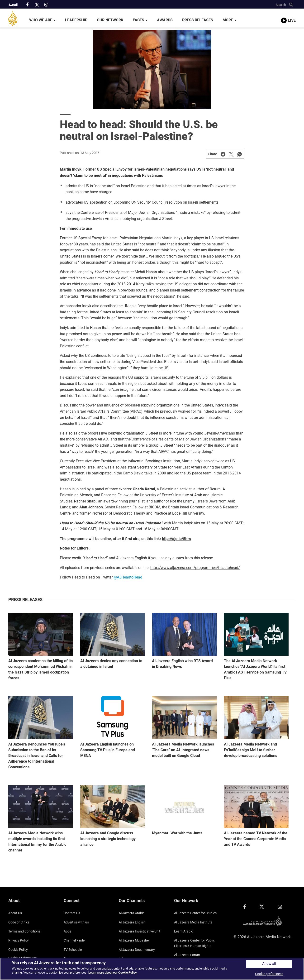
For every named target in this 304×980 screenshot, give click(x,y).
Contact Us (72, 913)
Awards (165, 20)
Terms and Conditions (24, 931)
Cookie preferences (269, 974)
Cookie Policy (18, 950)
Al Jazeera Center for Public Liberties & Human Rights (194, 943)
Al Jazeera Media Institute (193, 922)
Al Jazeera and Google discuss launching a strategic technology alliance (108, 839)
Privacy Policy (19, 940)
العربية (13, 5)
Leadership (76, 20)
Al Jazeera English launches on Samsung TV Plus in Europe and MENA (108, 750)
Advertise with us (76, 922)
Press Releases (198, 20)
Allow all (269, 964)
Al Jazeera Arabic (132, 913)
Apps (67, 931)
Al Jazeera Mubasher (134, 940)
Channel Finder (75, 940)
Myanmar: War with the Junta (177, 833)
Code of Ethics (19, 922)
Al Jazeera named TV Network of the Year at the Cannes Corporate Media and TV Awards (256, 839)
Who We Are (42, 20)
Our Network (110, 20)
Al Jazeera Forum (187, 955)
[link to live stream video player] (288, 16)
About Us (15, 913)
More (229, 20)
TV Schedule (73, 950)
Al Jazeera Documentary (137, 950)
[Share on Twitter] (231, 154)
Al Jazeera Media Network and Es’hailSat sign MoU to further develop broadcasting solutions (251, 750)
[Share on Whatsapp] (240, 154)
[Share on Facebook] (223, 154)
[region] (152, 969)
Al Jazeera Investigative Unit (140, 931)
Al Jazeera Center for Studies (195, 913)
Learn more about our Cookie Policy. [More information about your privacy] (113, 973)
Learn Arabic (183, 931)
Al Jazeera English (132, 922)
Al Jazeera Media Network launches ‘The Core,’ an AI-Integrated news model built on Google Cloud (183, 750)
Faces (140, 20)
